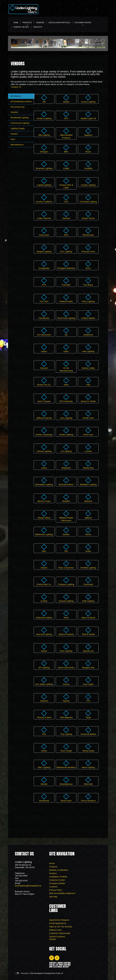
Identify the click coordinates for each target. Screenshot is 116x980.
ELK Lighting (66, 249)
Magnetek (66, 465)
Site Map (53, 897)
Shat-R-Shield (88, 631)
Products (27, 23)
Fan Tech (44, 299)
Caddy (66, 165)
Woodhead (44, 798)
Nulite (88, 548)
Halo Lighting (88, 348)
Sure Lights (88, 681)
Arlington (44, 149)
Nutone (44, 565)
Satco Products (88, 615)
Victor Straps (66, 748)
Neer (44, 548)
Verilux (44, 748)
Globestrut (88, 332)
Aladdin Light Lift (88, 116)
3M (44, 99)
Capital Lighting (44, 182)
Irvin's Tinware (44, 398)
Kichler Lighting (66, 432)
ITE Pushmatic (66, 398)
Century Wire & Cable (66, 183)
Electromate (88, 232)
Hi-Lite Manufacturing (66, 366)
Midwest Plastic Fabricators (66, 516)
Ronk (66, 615)
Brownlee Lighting (44, 165)
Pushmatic (88, 581)
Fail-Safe (66, 282)
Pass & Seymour (66, 565)
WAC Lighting (44, 765)
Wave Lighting (88, 765)
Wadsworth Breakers (66, 765)
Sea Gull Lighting (44, 631)
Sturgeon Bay (88, 665)
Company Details (21, 27)
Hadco (44, 348)
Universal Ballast (88, 731)
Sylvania (44, 698)
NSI (66, 548)
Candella (88, 165)
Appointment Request (59, 920)
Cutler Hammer (44, 215)
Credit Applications (58, 923)
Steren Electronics (66, 665)
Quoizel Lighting (66, 598)
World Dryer (66, 798)
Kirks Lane (88, 432)
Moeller (66, 532)
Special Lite (88, 648)
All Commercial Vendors (17, 109)
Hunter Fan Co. (44, 382)
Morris (88, 532)
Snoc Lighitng (66, 648)
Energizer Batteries (66, 265)
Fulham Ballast (88, 315)
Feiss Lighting (88, 299)
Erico (88, 265)
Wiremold (88, 781)
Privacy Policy (56, 890)
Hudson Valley (88, 365)
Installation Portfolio (59, 23)
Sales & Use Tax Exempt (61, 927)
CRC (66, 199)
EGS (66, 232)
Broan (88, 149)
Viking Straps (88, 748)
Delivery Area (55, 930)
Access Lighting (88, 99)
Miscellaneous (17, 145)
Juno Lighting (66, 415)
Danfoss (66, 215)
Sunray (66, 681)
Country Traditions (44, 199)
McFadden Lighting (44, 482)
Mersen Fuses (44, 498)
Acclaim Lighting (44, 116)
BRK (66, 149)
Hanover (44, 365)
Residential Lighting (20, 118)
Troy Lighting (66, 731)
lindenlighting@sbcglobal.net (28, 886)
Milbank (88, 515)
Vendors (40, 23)
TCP (88, 698)
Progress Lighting (66, 581)
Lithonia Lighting (44, 448)
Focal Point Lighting (66, 315)
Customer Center (83, 23)
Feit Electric (44, 315)
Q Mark (44, 598)
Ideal (66, 382)
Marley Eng (88, 465)
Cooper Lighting (88, 182)
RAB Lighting (88, 598)
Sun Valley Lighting (44, 681)
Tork (44, 731)
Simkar (44, 648)
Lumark (88, 448)
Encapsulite (44, 265)
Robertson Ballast (44, 615)
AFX (66, 116)
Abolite (66, 99)
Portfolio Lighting (88, 565)
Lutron (44, 465)
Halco (66, 348)
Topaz (88, 715)
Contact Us (16, 87)
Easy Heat (44, 232)
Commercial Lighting (20, 123)
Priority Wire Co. (44, 581)
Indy (88, 382)
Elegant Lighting (44, 249)
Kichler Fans (88, 415)
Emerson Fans (88, 249)
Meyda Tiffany (44, 515)
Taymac (66, 698)
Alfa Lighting (44, 132)
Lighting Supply (18, 128)
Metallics (66, 498)
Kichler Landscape (44, 432)
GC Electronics (44, 332)
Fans (13, 139)
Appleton (88, 132)
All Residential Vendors (21, 101)
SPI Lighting (44, 665)
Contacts (38, 27)
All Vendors (16, 96)
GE (66, 332)
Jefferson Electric (44, 415)
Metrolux (88, 498)
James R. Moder (88, 398)
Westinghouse (66, 781)
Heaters (14, 134)
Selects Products (66, 631)
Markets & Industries (59, 870)
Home (16, 23)
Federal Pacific (66, 299)
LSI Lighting (66, 448)
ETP (44, 282)
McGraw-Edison (66, 482)
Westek (44, 781)
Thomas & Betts (44, 715)
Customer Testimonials (60, 933)
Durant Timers (88, 215)
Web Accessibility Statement (62, 893)
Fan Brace (88, 282)
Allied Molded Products (66, 133)
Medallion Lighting (88, 482)
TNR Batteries (66, 715)
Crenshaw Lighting (88, 199)
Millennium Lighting (44, 532)
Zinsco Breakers (88, 798)
